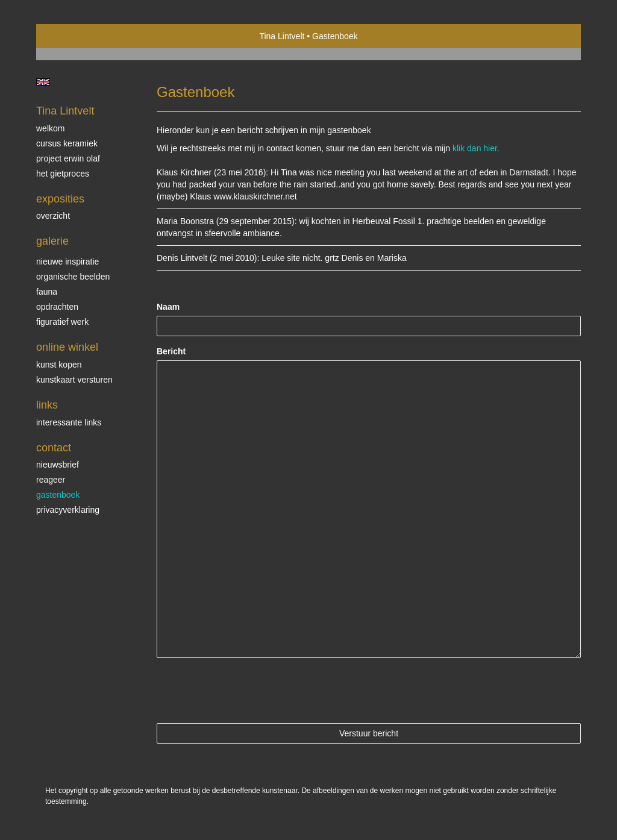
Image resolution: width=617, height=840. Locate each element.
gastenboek (58, 495)
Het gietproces (63, 174)
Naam (168, 307)
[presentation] (248, 691)
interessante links (69, 422)
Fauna (47, 292)
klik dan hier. (476, 148)
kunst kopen (59, 365)
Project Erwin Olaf (68, 158)
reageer (51, 480)
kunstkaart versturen (74, 380)
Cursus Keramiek (67, 143)
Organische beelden (73, 277)
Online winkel (67, 347)
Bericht (171, 351)
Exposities (60, 199)
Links (47, 405)
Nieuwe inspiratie (67, 262)
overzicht (53, 216)
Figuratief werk (62, 322)
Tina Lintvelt (282, 36)
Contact (54, 448)
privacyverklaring (68, 510)
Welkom (50, 128)
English (43, 82)
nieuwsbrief (58, 465)
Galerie (52, 241)
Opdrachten (57, 307)
